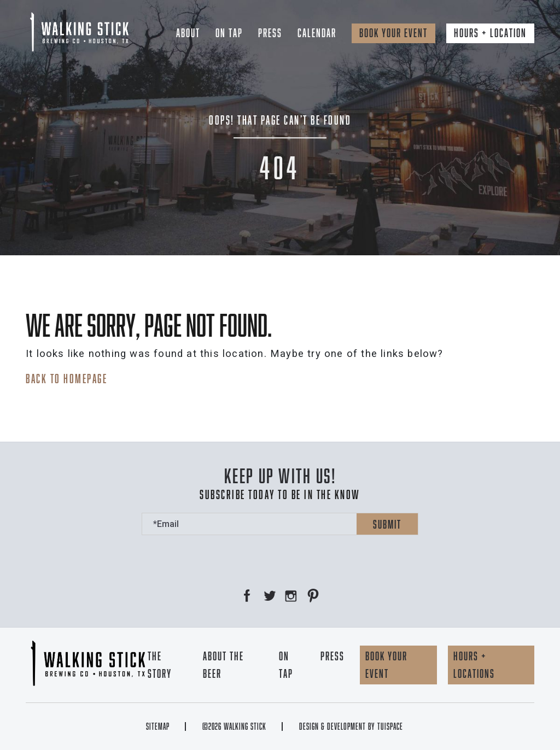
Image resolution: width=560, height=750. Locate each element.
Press (270, 33)
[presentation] (225, 556)
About (188, 33)
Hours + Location (490, 33)
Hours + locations (474, 665)
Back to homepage (66, 379)
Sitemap (158, 726)
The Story (160, 665)
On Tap (229, 33)
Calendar (317, 33)
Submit (387, 524)
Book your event (393, 33)
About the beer (223, 665)
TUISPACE (390, 726)
